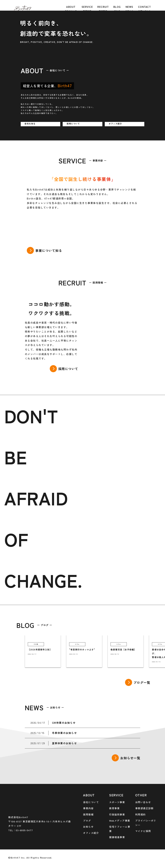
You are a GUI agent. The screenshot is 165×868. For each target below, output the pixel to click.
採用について (68, 369)
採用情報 (88, 814)
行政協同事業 (117, 814)
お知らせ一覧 (130, 758)
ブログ (87, 821)
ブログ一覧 (142, 682)
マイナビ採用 (143, 831)
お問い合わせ (143, 802)
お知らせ (88, 827)
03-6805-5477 (24, 830)
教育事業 (114, 808)
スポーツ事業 (117, 802)
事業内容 (88, 808)
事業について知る (49, 250)
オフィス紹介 (91, 833)
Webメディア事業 (120, 821)
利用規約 (140, 814)
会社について (91, 802)
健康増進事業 (117, 837)
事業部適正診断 (144, 808)
